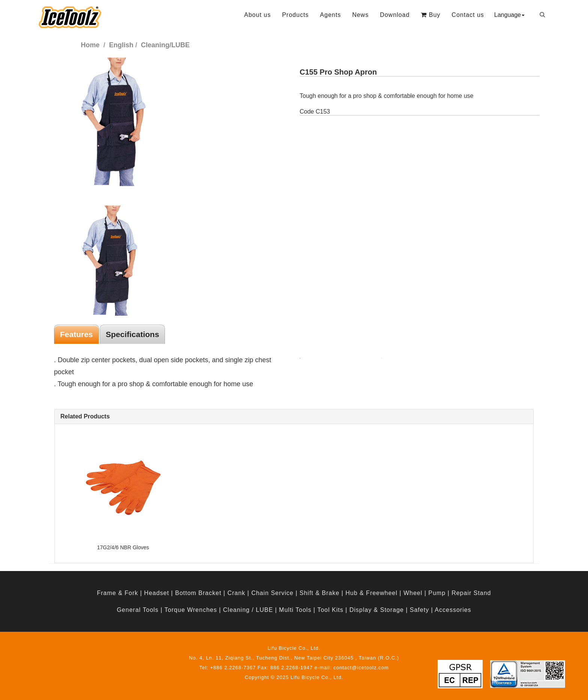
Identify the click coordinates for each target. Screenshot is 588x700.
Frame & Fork (117, 593)
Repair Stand (471, 593)
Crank (236, 593)
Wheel (413, 593)
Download (395, 15)
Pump (437, 593)
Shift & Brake (319, 593)
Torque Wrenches (191, 610)
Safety (419, 610)
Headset (157, 593)
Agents (330, 15)
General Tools (137, 610)
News (360, 15)
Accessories (453, 610)
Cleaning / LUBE (248, 610)
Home (90, 45)
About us (257, 15)
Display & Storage (377, 610)
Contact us (468, 15)
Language (509, 15)
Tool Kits (330, 610)
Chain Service (272, 593)
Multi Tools (295, 610)
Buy (430, 15)
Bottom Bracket (198, 593)
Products (295, 15)
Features (76, 334)
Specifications (132, 334)
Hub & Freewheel (371, 593)
